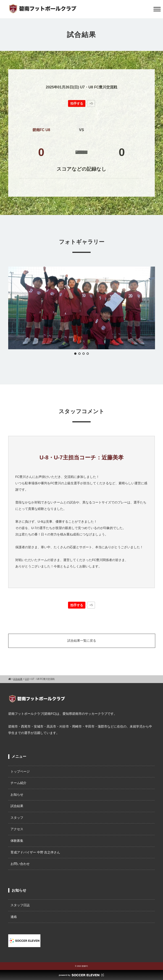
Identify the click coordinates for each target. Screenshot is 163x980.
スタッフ (17, 818)
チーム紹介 (18, 783)
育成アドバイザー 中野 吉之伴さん (35, 852)
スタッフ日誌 (20, 905)
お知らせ (17, 795)
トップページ (20, 771)
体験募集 (17, 841)
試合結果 (17, 806)
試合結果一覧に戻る (82, 641)
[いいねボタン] (77, 103)
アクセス (17, 829)
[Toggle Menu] (157, 9)
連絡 (14, 917)
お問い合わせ (20, 864)
